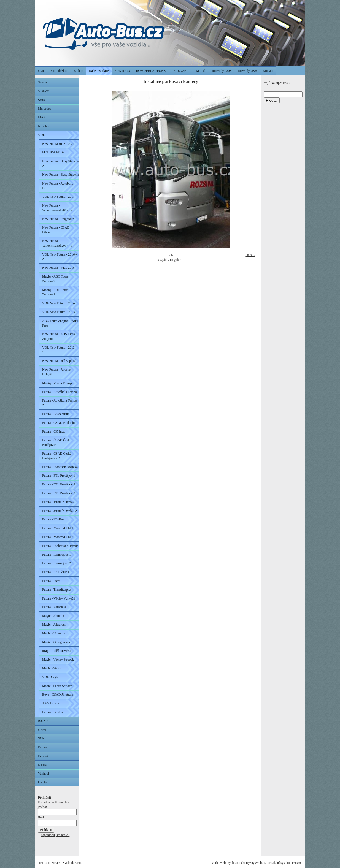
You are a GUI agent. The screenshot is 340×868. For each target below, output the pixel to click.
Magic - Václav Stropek (58, 660)
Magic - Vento (52, 668)
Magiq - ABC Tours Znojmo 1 (55, 292)
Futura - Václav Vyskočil (59, 598)
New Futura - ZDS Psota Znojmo (59, 336)
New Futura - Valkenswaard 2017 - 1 (57, 243)
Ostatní (43, 782)
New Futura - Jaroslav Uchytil (57, 372)
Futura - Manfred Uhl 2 (58, 537)
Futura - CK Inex (53, 432)
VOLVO (44, 91)
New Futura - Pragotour (58, 219)
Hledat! (272, 100)
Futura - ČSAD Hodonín (58, 423)
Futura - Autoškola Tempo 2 (60, 403)
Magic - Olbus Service (57, 686)
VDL (41, 135)
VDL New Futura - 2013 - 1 (59, 350)
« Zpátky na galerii (170, 260)
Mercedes (44, 109)
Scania (42, 82)
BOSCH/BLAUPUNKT (152, 71)
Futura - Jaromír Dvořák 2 (60, 511)
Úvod (42, 71)
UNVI (42, 730)
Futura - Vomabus (54, 607)
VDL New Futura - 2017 (58, 197)
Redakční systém (279, 863)
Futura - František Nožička (60, 467)
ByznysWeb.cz (256, 863)
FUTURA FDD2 (53, 152)
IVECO (43, 756)
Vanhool (44, 774)
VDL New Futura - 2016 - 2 (59, 257)
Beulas (43, 747)
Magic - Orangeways (56, 642)
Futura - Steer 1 (52, 581)
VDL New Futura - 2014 (58, 303)
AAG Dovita (51, 703)
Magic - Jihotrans (54, 616)
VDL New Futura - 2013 (58, 312)
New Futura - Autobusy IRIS (58, 186)
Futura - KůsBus (53, 519)
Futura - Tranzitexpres (57, 590)
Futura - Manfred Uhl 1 (58, 528)
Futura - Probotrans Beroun (60, 546)
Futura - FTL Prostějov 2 (59, 484)
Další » (250, 255)
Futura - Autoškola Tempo (60, 392)
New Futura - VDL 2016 (58, 268)
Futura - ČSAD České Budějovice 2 (57, 456)
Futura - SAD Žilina (56, 572)
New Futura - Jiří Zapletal (59, 361)
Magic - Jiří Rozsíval (57, 651)
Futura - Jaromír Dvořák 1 (60, 502)
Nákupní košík (277, 83)
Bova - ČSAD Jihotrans (58, 695)
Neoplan (44, 126)
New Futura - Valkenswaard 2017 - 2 (57, 208)
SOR (41, 738)
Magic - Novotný (54, 633)
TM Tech (200, 71)
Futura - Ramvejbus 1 (56, 555)
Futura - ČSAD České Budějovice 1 (57, 442)
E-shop (79, 71)
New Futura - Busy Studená (60, 175)
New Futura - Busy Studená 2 (60, 163)
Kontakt (268, 71)
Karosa (43, 765)
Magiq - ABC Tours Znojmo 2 (55, 279)
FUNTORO (122, 71)
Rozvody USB (247, 71)
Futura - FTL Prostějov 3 (59, 493)
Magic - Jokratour (54, 625)
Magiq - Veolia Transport (59, 383)
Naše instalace (99, 71)
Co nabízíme (60, 71)
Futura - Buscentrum (56, 414)
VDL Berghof (51, 677)
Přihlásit (296, 863)
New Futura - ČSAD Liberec (56, 230)
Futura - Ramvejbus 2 (56, 563)
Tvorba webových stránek (227, 863)
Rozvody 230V (222, 71)
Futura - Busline (53, 712)
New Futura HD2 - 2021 (58, 144)
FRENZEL (181, 71)
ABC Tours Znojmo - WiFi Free (60, 323)
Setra (41, 100)
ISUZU (43, 721)
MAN (42, 117)
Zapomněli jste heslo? (55, 835)
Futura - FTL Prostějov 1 (59, 476)
